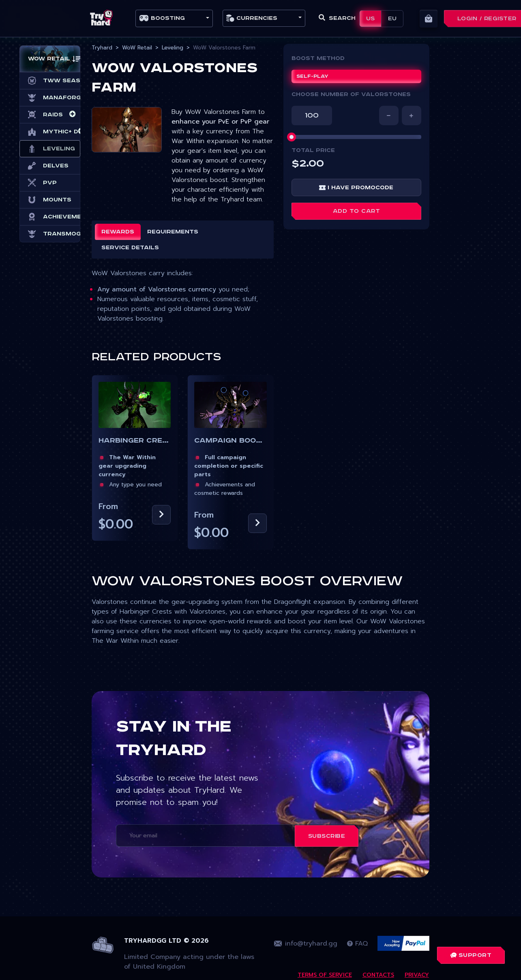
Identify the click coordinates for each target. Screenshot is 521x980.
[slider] (292, 137)
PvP (42, 183)
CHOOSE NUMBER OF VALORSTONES (351, 94)
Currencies (252, 18)
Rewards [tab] (118, 232)
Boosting (162, 18)
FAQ (357, 944)
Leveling (50, 149)
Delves (48, 166)
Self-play (312, 76)
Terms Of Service (325, 975)
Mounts (50, 200)
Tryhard (102, 48)
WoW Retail (137, 48)
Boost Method (318, 58)
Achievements (50, 217)
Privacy (417, 975)
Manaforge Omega (50, 98)
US (370, 19)
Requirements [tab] (173, 232)
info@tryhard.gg (306, 944)
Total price (313, 150)
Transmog (50, 234)
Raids (45, 115)
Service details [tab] (130, 248)
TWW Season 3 (50, 81)
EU (392, 19)
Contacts (378, 975)
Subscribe (327, 836)
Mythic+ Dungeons (50, 132)
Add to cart (357, 211)
